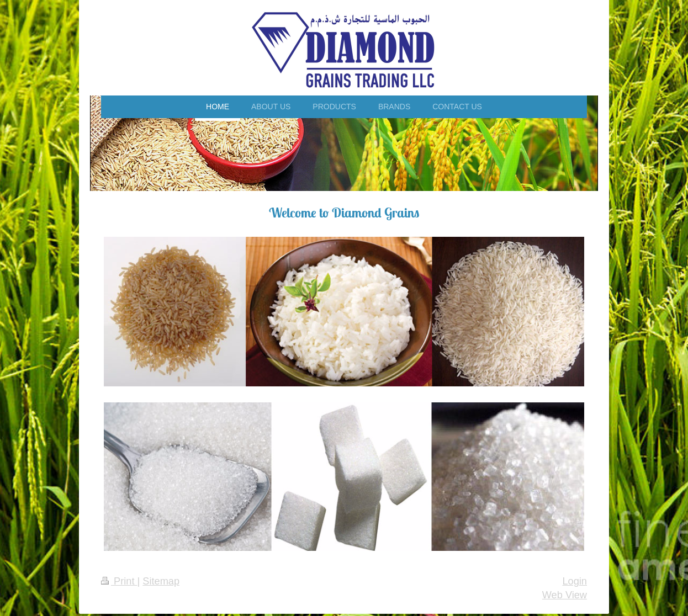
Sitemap (161, 581)
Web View (565, 595)
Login (575, 581)
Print (119, 581)
